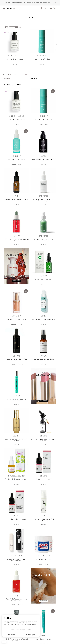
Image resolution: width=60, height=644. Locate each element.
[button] (4, 642)
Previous (56, 43)
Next (56, 48)
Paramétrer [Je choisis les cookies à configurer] (11, 635)
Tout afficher (21, 75)
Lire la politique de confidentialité (12, 627)
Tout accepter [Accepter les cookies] (30, 635)
